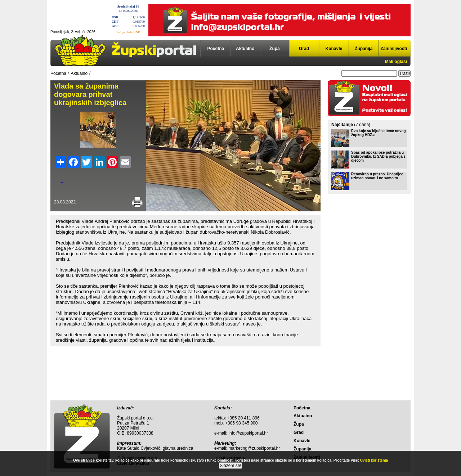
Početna (216, 49)
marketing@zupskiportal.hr (254, 448)
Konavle (334, 49)
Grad (304, 49)
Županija (364, 49)
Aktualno (245, 49)
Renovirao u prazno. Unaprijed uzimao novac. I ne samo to (377, 176)
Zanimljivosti (394, 49)
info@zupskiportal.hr (248, 433)
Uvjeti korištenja (374, 460)
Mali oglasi (396, 62)
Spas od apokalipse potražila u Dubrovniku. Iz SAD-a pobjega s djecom (378, 156)
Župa (275, 49)
